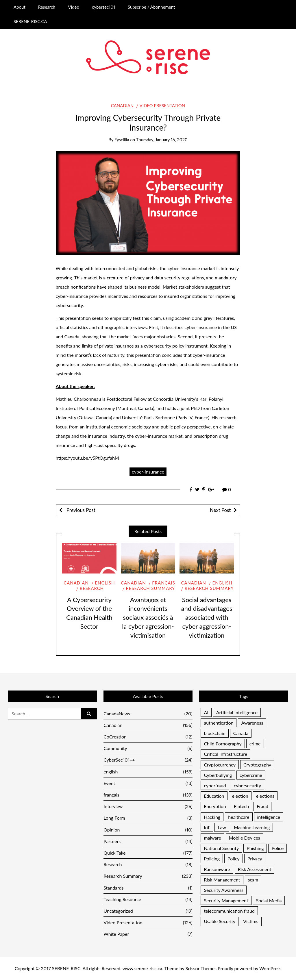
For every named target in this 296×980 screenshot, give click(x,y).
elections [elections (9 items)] (265, 796)
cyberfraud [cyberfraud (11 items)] (215, 785)
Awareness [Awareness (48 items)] (252, 723)
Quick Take (148, 853)
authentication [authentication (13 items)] (219, 723)
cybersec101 (103, 7)
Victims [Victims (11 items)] (251, 921)
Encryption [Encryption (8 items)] (215, 806)
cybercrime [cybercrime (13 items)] (251, 775)
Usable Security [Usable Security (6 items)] (220, 921)
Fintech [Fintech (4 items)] (241, 806)
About (20, 7)
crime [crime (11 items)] (255, 744)
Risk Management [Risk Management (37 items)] (222, 880)
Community (148, 748)
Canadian (122, 105)
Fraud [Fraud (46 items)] (262, 806)
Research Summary (151, 588)
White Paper (148, 934)
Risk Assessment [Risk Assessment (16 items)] (255, 869)
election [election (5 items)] (240, 796)
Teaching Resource (148, 899)
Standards (148, 888)
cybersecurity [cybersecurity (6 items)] (248, 785)
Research (47, 7)
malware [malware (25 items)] (212, 838)
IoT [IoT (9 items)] (207, 827)
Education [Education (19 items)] (214, 796)
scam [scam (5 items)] (253, 880)
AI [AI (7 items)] (206, 712)
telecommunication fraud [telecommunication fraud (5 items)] (229, 911)
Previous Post (80, 510)
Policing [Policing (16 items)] (212, 859)
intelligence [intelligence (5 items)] (269, 817)
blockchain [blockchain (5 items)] (214, 733)
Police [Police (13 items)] (277, 848)
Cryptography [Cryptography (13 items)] (257, 765)
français (163, 583)
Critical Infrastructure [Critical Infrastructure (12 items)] (225, 754)
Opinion (148, 830)
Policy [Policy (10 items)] (234, 859)
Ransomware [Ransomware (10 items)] (217, 869)
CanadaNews (148, 713)
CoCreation (148, 737)
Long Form (148, 818)
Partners (148, 841)
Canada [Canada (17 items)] (241, 733)
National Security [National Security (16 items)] (221, 848)
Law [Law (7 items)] (222, 827)
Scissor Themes (201, 968)
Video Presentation (162, 105)
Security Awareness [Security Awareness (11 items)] (223, 890)
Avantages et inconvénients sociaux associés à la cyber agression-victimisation (148, 617)
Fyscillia (122, 140)
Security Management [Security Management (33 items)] (226, 900)
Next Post (220, 510)
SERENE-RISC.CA (30, 21)
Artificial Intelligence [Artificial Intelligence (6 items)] (237, 712)
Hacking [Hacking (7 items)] (212, 817)
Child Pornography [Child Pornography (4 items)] (223, 744)
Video (74, 7)
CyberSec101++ (148, 760)
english (105, 583)
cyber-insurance (148, 472)
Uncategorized (148, 911)
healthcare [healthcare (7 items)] (239, 817)
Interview (148, 806)
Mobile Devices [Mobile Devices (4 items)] (245, 838)
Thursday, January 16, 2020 (162, 140)
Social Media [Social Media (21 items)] (269, 900)
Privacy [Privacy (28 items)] (255, 859)
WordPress (270, 968)
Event (148, 783)
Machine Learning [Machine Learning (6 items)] (252, 827)
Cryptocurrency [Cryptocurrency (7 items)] (220, 765)
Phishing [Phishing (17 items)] (255, 848)
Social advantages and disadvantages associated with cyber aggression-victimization (207, 617)
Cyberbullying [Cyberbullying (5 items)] (218, 775)
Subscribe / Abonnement (151, 7)
